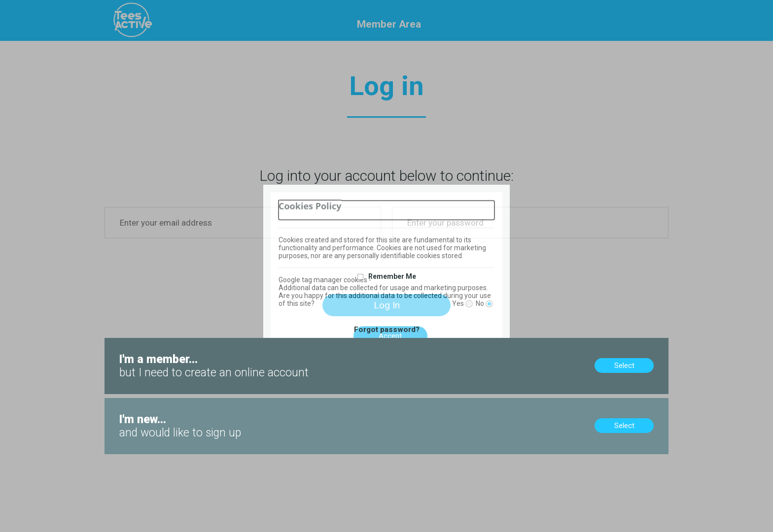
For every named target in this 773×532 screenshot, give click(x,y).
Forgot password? (387, 330)
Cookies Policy (310, 206)
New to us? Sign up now (144, 402)
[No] (489, 304)
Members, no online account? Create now (173, 342)
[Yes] (469, 304)
